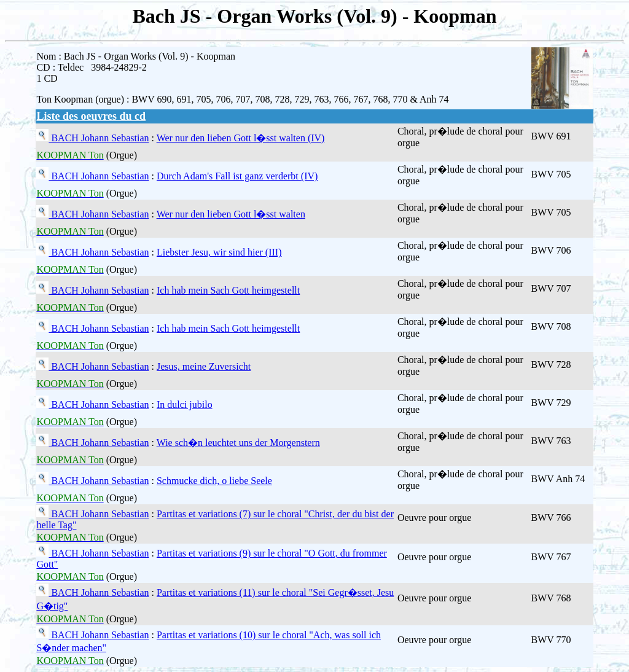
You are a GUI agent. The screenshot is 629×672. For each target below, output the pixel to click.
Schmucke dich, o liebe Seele (214, 481)
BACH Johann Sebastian (99, 138)
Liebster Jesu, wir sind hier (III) (219, 252)
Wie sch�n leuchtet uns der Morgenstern (238, 443)
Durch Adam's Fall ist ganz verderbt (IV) (237, 176)
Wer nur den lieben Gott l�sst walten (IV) (241, 138)
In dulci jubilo (185, 404)
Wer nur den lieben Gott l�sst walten (231, 214)
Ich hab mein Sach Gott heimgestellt (228, 290)
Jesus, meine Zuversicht (204, 366)
